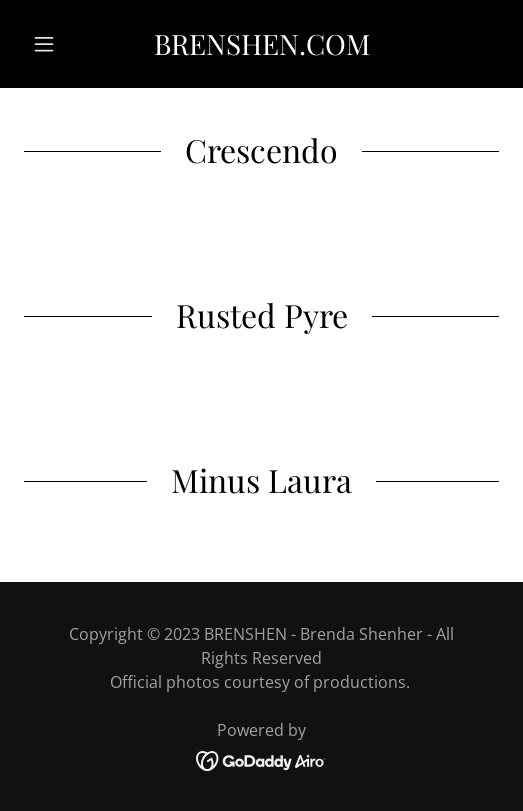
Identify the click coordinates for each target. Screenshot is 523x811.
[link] (261, 44)
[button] (59, 44)
